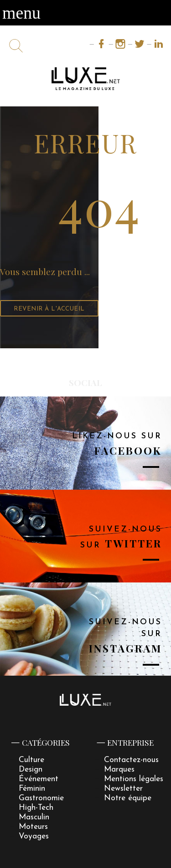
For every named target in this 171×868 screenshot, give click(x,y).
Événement (39, 779)
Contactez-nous (131, 760)
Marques (119, 770)
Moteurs (33, 827)
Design (31, 770)
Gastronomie (41, 798)
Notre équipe (128, 798)
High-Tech (36, 808)
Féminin (32, 789)
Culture (31, 760)
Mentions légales (134, 779)
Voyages (34, 836)
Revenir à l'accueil (49, 309)
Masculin (34, 817)
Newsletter (123, 789)
